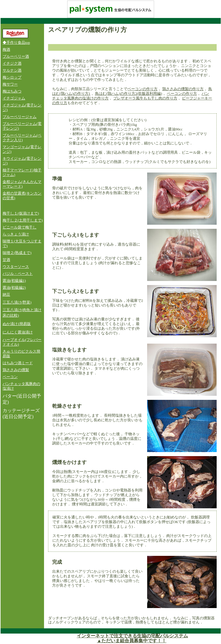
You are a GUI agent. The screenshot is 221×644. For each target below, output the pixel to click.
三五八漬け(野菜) (17, 302)
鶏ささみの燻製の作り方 (183, 89)
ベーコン (10, 377)
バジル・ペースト (18, 274)
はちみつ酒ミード (18, 363)
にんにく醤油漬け (18, 332)
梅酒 (6, 50)
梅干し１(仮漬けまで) (21, 213)
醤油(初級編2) (14, 288)
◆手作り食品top (16, 43)
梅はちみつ (12, 91)
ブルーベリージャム (20, 117)
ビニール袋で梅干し (20, 227)
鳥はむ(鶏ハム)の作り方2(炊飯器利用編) (128, 94)
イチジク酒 (12, 64)
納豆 (6, 295)
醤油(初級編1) (14, 281)
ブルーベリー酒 (16, 57)
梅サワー (10, 84)
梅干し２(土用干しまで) (23, 220)
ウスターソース (16, 267)
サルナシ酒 (12, 70)
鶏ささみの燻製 (16, 370)
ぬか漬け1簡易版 (17, 324)
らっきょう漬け (16, 234)
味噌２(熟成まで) (17, 253)
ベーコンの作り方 (143, 89)
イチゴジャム (14, 98)
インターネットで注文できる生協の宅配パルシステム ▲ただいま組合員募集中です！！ (132, 638)
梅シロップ (12, 77)
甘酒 (6, 260)
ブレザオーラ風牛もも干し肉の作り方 (145, 98)
